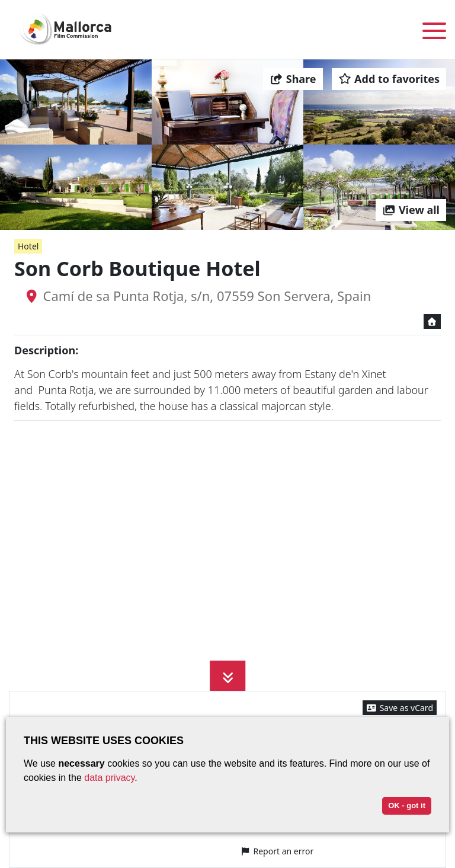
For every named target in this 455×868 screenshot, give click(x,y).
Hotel (28, 246)
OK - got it (407, 805)
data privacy (109, 778)
